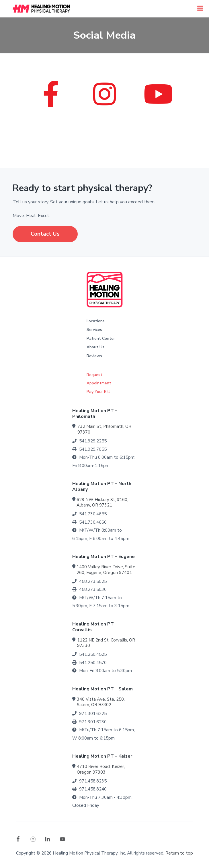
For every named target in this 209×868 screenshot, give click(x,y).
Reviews (94, 356)
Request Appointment (99, 379)
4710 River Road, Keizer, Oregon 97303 (101, 769)
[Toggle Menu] (200, 8)
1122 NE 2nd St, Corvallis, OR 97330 (106, 643)
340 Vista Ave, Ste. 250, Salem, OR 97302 (101, 702)
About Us (95, 347)
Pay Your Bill (98, 392)
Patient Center (101, 338)
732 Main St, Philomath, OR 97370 (104, 429)
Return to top (179, 853)
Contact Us (45, 234)
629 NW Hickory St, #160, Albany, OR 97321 (102, 502)
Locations (96, 321)
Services (94, 330)
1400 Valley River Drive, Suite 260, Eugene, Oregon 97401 (106, 570)
